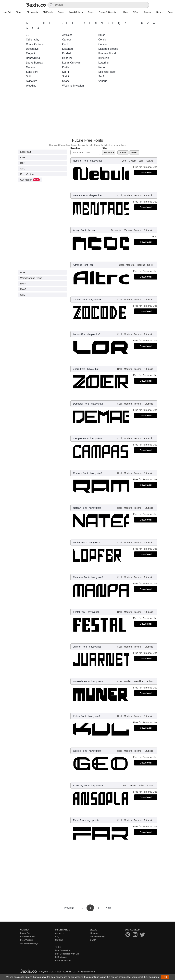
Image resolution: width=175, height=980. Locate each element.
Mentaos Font (81, 195)
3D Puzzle (48, 12)
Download (146, 172)
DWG (23, 289)
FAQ (57, 937)
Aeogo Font (79, 230)
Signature (32, 81)
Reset (134, 152)
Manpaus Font (81, 577)
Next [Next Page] (108, 908)
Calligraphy (33, 40)
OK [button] (165, 977)
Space (66, 81)
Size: (105, 148)
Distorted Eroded (108, 49)
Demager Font (81, 404)
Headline (67, 58)
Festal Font (79, 612)
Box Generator (63, 950)
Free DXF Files (28, 937)
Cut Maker (30, 180)
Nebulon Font (80, 161)
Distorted (67, 49)
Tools (19, 12)
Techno (138, 195)
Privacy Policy (97, 937)
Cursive (103, 44)
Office (136, 12)
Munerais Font (81, 681)
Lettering (103, 63)
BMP (23, 284)
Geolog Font (80, 751)
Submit (123, 152)
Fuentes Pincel (107, 53)
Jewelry (147, 12)
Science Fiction (107, 72)
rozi (92, 265)
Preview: (76, 148)
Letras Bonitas (34, 63)
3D (28, 35)
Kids (125, 12)
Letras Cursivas (71, 63)
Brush (102, 35)
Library (159, 12)
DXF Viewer (61, 957)
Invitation (104, 58)
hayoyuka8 (96, 161)
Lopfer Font (79, 542)
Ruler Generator (63, 961)
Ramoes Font (80, 473)
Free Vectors (27, 174)
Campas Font (80, 438)
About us (60, 933)
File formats (32, 12)
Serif (101, 76)
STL (23, 295)
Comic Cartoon (35, 44)
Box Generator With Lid (67, 954)
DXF (23, 163)
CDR (23, 157)
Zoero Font (79, 369)
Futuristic (148, 195)
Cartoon (67, 40)
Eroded (66, 53)
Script (66, 76)
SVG (23, 169)
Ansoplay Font (81, 785)
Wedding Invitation (73, 86)
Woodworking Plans (31, 278)
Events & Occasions (109, 12)
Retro (102, 67)
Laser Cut (26, 152)
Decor (91, 12)
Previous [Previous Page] (69, 908)
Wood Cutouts (76, 12)
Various (103, 81)
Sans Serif (32, 72)
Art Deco (67, 35)
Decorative (32, 49)
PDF (23, 272)
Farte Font (79, 820)
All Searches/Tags (29, 943)
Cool (65, 44)
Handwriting (33, 58)
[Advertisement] (87, 114)
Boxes (61, 12)
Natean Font (80, 508)
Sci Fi (65, 72)
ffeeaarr (92, 230)
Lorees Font (80, 334)
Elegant (30, 53)
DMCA (93, 940)
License (94, 933)
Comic (102, 40)
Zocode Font (80, 299)
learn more (154, 977)
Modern (30, 67)
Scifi (28, 76)
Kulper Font (79, 716)
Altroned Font (80, 265)
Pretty (66, 67)
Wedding (31, 86)
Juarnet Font (80, 647)
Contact (59, 940)
